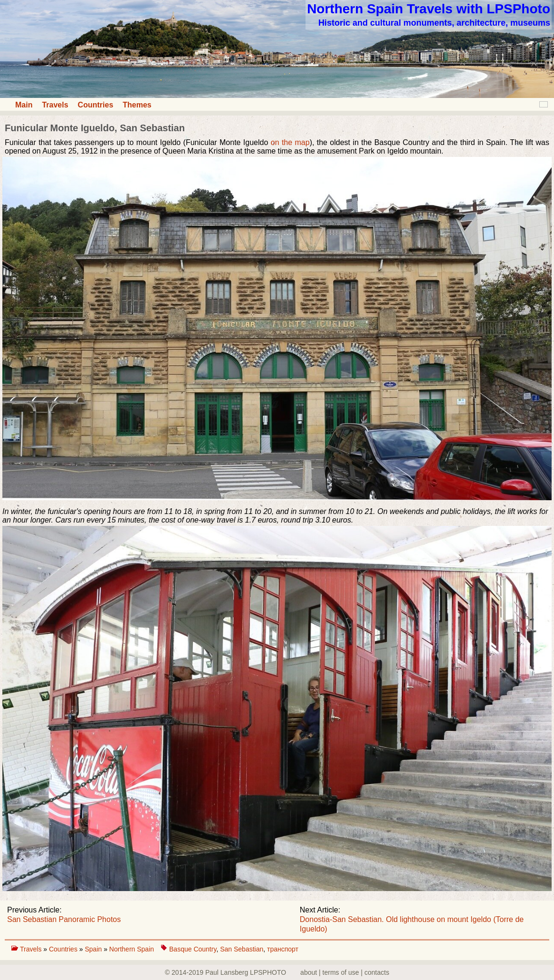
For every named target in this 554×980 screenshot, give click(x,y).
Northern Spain (132, 949)
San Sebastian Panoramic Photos (64, 919)
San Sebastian (242, 949)
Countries (96, 105)
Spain (94, 949)
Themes (137, 105)
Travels (55, 105)
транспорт (283, 949)
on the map (290, 142)
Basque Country (193, 949)
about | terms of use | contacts (345, 972)
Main (24, 105)
